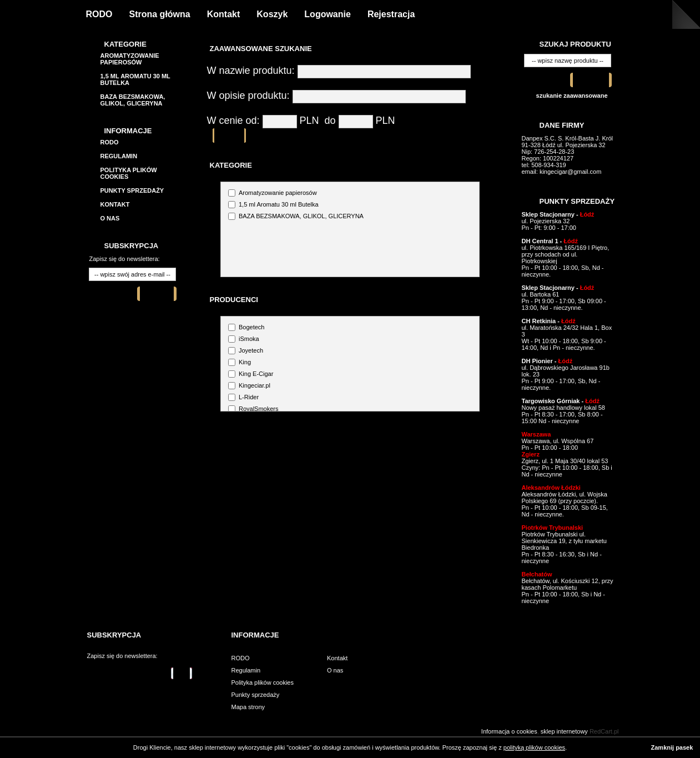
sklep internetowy (564, 731)
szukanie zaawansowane (572, 96)
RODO (99, 14)
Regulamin (119, 156)
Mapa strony (248, 707)
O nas (110, 218)
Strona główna (160, 14)
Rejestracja (391, 14)
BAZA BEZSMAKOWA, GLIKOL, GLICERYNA (133, 100)
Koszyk (272, 14)
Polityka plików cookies (263, 682)
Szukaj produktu (575, 44)
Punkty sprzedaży (132, 190)
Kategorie (125, 44)
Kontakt (224, 14)
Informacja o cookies (509, 731)
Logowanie (328, 14)
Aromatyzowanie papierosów (130, 59)
